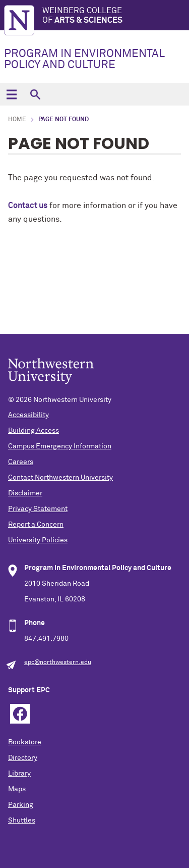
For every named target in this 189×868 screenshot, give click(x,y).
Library (19, 774)
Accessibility (28, 415)
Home (17, 120)
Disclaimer (25, 493)
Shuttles (22, 821)
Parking (21, 805)
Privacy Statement (38, 509)
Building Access (34, 431)
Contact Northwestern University (60, 478)
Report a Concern (36, 525)
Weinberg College (116, 16)
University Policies (38, 540)
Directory (23, 758)
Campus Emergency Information (60, 446)
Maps (17, 789)
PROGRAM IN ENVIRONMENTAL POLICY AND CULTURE (84, 60)
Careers (21, 462)
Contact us (28, 206)
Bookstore (25, 742)
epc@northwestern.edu (58, 662)
